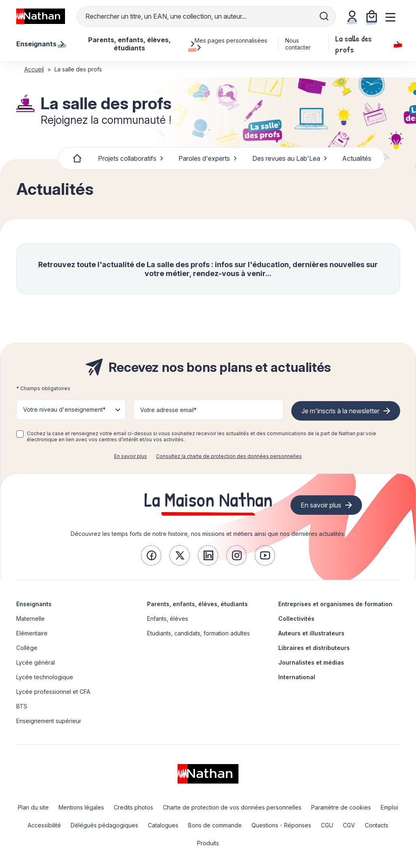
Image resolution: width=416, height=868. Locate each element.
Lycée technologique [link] (45, 677)
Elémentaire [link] (32, 633)
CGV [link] (349, 825)
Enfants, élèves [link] (168, 619)
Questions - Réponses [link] (281, 825)
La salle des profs (367, 44)
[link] (151, 555)
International (297, 677)
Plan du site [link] (33, 807)
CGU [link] (327, 825)
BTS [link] (22, 706)
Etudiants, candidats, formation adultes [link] (198, 633)
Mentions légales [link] (81, 807)
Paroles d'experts (208, 158)
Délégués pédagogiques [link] (104, 825)
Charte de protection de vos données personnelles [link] (232, 807)
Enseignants (34, 604)
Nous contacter (298, 44)
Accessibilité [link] (44, 825)
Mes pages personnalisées (231, 44)
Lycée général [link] (36, 662)
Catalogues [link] (163, 825)
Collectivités (296, 619)
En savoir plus (131, 456)
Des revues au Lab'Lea (290, 158)
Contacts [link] (377, 825)
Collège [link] (27, 648)
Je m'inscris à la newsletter (340, 411)
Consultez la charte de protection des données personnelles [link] (229, 456)
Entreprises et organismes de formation (335, 604)
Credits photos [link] (133, 807)
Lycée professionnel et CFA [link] (53, 692)
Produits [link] (208, 843)
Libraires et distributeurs (314, 648)
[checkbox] (20, 434)
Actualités (357, 158)
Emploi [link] (389, 807)
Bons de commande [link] (215, 825)
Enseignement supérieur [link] (49, 721)
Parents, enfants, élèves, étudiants (197, 604)
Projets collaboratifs (131, 158)
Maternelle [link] (30, 619)
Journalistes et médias (311, 662)
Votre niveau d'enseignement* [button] (64, 409)
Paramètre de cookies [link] (341, 807)
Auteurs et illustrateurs (311, 633)
